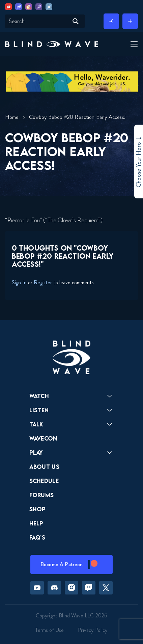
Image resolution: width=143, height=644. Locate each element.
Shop (38, 509)
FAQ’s (37, 537)
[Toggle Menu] (133, 45)
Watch (39, 396)
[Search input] (38, 21)
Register (43, 282)
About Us (45, 467)
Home (12, 117)
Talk (36, 424)
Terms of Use (50, 630)
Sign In (19, 282)
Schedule (44, 481)
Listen (39, 410)
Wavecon (43, 438)
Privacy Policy (93, 630)
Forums (42, 495)
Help (36, 523)
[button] (52, 44)
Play (36, 453)
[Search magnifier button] (76, 21)
